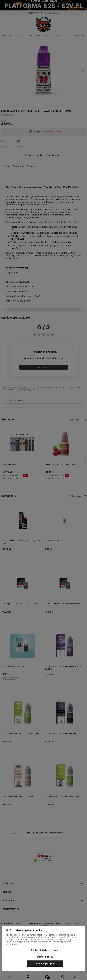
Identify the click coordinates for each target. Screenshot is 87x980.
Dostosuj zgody (45, 957)
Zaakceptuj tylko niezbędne (45, 950)
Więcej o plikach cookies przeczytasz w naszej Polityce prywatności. (38, 943)
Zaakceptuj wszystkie (45, 964)
